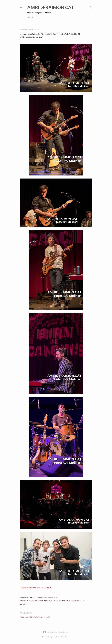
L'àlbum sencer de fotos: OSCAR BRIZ (35, 587)
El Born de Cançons (69, 600)
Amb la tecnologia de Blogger (56, 632)
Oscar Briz (24, 604)
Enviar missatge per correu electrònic (44, 597)
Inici (30, 17)
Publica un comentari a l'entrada (35, 617)
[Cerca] (91, 7)
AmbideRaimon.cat (51, 7)
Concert (41, 600)
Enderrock (81, 600)
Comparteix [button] (24, 597)
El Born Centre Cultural (53, 600)
